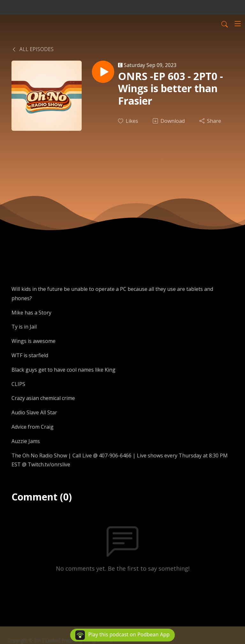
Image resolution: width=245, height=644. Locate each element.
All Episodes (33, 49)
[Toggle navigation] (238, 24)
